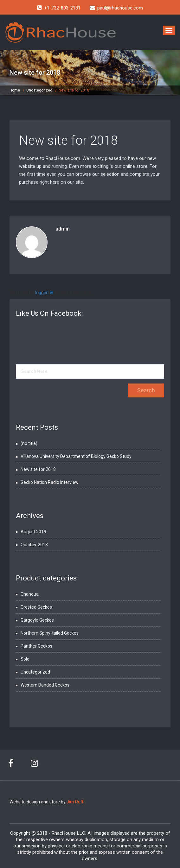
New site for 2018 (68, 140)
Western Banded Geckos (45, 685)
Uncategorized (39, 90)
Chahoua (30, 594)
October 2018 (34, 545)
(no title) (29, 443)
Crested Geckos (36, 607)
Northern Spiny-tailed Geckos (50, 633)
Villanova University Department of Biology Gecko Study (76, 456)
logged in (44, 293)
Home (15, 90)
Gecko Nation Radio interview (50, 482)
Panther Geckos (36, 646)
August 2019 (33, 532)
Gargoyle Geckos (37, 620)
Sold (25, 659)
